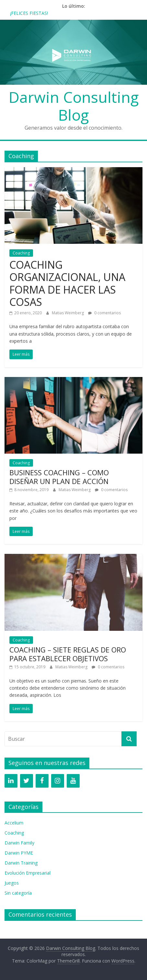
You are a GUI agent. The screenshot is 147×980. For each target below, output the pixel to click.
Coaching (21, 253)
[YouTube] (73, 781)
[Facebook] (42, 781)
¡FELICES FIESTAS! (29, 13)
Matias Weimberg (68, 313)
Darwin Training (21, 863)
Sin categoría (18, 893)
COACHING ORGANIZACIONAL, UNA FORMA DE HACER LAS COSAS (67, 283)
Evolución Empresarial (28, 873)
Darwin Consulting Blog (74, 106)
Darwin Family (19, 843)
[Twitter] (27, 781)
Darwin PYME (19, 853)
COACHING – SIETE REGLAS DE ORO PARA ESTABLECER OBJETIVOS (68, 654)
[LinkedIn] (11, 781)
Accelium (14, 823)
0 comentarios (104, 313)
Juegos (12, 883)
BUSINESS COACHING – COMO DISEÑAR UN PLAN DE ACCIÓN (59, 477)
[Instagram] (58, 781)
